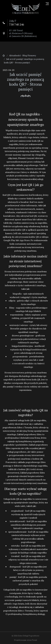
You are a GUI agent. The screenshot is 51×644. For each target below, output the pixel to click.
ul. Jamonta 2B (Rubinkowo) (23, 36)
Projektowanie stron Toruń (26, 640)
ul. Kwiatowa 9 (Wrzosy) (21, 33)
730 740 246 (17, 24)
